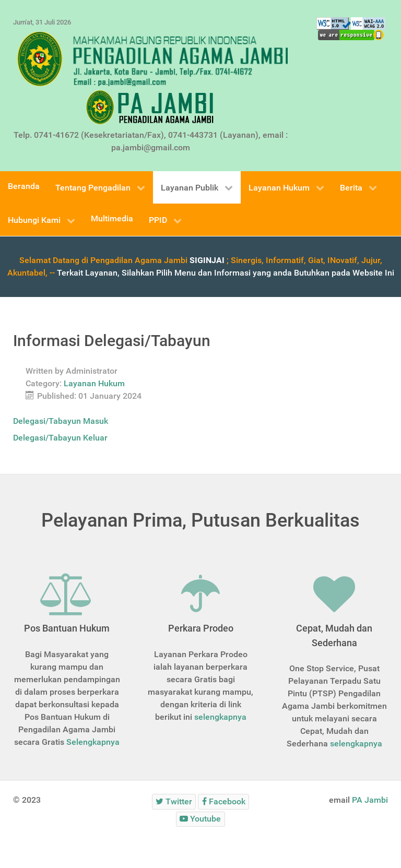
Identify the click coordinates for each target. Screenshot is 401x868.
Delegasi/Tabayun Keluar (60, 438)
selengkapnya (220, 717)
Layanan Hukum (94, 383)
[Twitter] (174, 801)
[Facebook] (223, 801)
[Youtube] (200, 819)
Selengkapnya (93, 742)
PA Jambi (370, 800)
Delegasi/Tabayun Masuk (61, 421)
